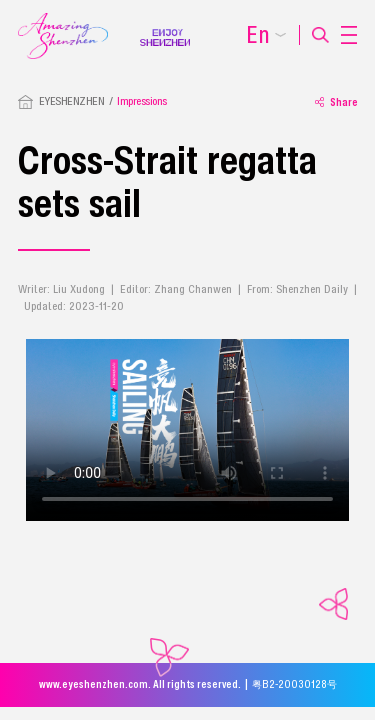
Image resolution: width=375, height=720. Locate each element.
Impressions (142, 101)
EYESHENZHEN (72, 101)
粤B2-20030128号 (294, 684)
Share (336, 102)
